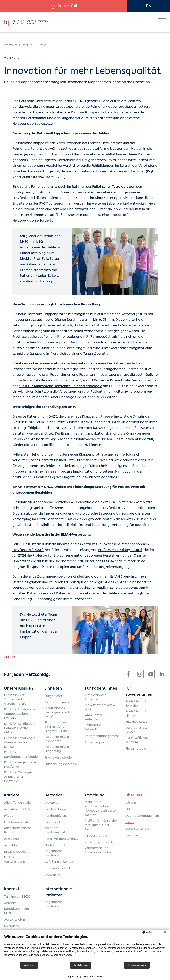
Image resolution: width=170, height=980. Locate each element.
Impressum (73, 977)
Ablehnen (29, 965)
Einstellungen (81, 965)
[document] (85, 948)
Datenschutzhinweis (92, 977)
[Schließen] (165, 932)
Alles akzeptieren (137, 965)
